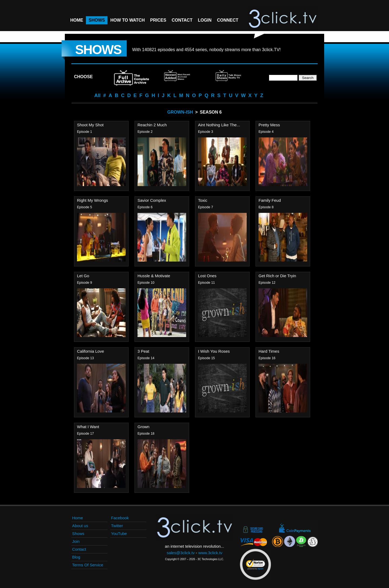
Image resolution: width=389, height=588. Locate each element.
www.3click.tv (210, 553)
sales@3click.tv (181, 553)
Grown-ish (180, 112)
